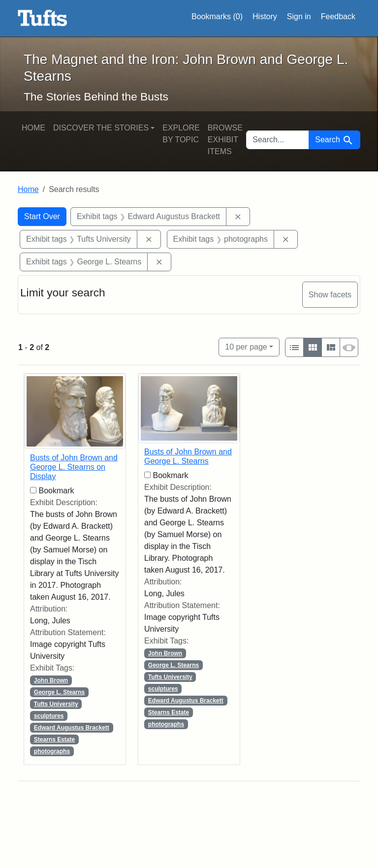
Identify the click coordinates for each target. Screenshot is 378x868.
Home (33, 128)
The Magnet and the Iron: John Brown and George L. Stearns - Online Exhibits (43, 18)
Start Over (42, 216)
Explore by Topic (181, 134)
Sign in (299, 16)
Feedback (338, 16)
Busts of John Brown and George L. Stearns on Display (74, 467)
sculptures (49, 716)
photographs (52, 751)
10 (246, 346)
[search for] (278, 140)
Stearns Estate (54, 739)
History (265, 16)
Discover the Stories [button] (101, 128)
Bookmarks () (217, 17)
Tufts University (56, 704)
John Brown (51, 680)
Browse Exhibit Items (225, 140)
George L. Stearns (59, 692)
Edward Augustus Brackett (72, 728)
